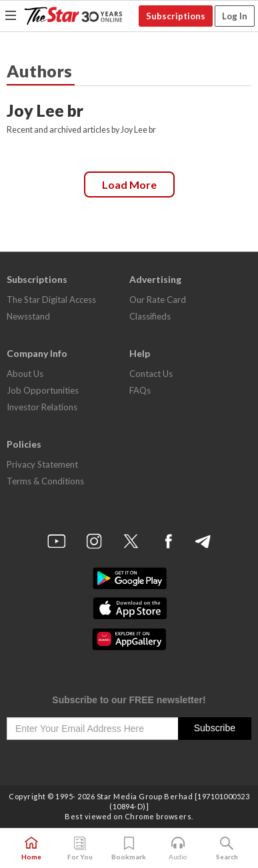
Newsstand (28, 316)
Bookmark (129, 849)
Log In (235, 16)
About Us (25, 374)
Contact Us (151, 374)
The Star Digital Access (51, 300)
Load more (129, 184)
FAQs (140, 390)
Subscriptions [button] (176, 16)
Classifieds (150, 316)
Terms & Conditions (45, 481)
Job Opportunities (43, 390)
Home (31, 849)
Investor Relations (42, 407)
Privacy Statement (42, 464)
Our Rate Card (158, 300)
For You (80, 849)
